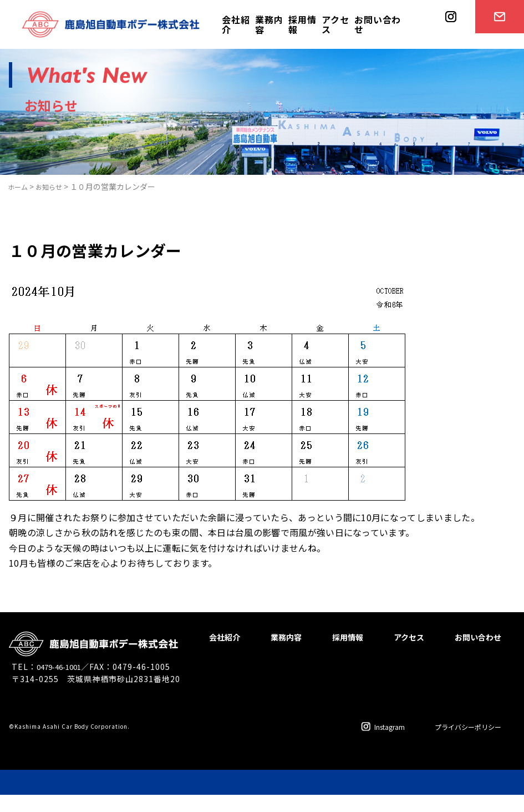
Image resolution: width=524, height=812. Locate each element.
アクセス (335, 24)
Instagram (366, 744)
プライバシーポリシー (460, 744)
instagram (447, 48)
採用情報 (302, 24)
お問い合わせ (378, 24)
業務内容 (269, 24)
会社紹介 (236, 24)
